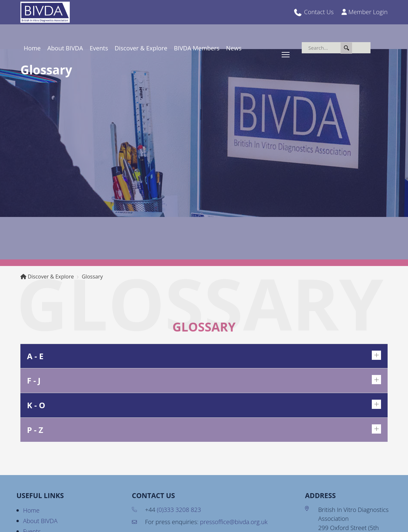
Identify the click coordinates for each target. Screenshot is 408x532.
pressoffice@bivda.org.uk (234, 522)
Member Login (368, 12)
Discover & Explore (141, 48)
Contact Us (319, 12)
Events (99, 48)
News (234, 48)
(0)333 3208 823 (179, 509)
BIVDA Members (197, 48)
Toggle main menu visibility (286, 54)
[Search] (336, 48)
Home (32, 48)
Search (346, 48)
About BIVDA (65, 48)
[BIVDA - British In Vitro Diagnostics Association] (45, 12)
